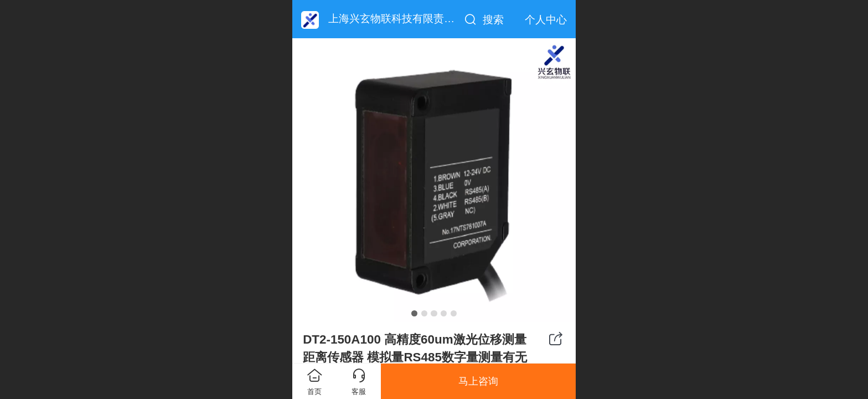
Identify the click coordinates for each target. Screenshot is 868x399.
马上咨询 (478, 381)
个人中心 (546, 20)
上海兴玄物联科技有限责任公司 (402, 19)
